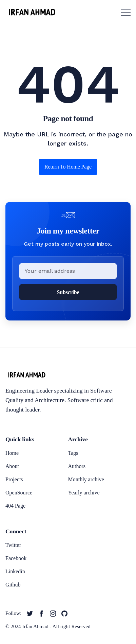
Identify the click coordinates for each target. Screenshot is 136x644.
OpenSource (19, 493)
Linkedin (15, 571)
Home (12, 453)
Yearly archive (84, 493)
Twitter (13, 545)
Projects (14, 479)
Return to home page (68, 167)
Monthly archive (86, 479)
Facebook (16, 558)
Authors (77, 466)
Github (13, 585)
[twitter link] (30, 614)
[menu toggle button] (126, 12)
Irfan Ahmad (35, 626)
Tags (73, 453)
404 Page (15, 506)
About (12, 466)
